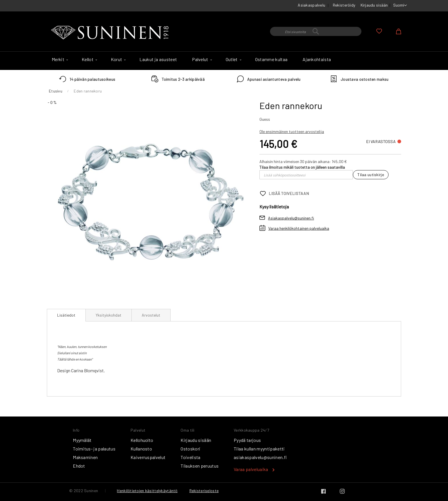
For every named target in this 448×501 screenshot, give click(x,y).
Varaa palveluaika (251, 469)
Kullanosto (141, 449)
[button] (400, 5)
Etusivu (56, 91)
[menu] (224, 61)
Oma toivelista (379, 31)
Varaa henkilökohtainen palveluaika (299, 228)
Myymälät (82, 440)
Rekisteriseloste (204, 491)
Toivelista (190, 457)
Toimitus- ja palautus (94, 449)
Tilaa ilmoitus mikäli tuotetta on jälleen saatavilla (302, 167)
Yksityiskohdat (109, 315)
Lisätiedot (66, 315)
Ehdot (79, 466)
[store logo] (111, 33)
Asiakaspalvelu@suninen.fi (291, 218)
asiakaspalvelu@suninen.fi (260, 457)
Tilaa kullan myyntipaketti (259, 449)
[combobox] (316, 31)
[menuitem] (59, 59)
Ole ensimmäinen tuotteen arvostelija (292, 131)
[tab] (66, 315)
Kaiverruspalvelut (148, 457)
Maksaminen (85, 457)
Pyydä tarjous (247, 440)
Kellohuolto (142, 440)
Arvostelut (151, 315)
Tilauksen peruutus (200, 466)
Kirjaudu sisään (374, 5)
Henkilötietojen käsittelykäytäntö (147, 491)
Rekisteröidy (344, 5)
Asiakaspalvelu (311, 5)
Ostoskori (190, 449)
